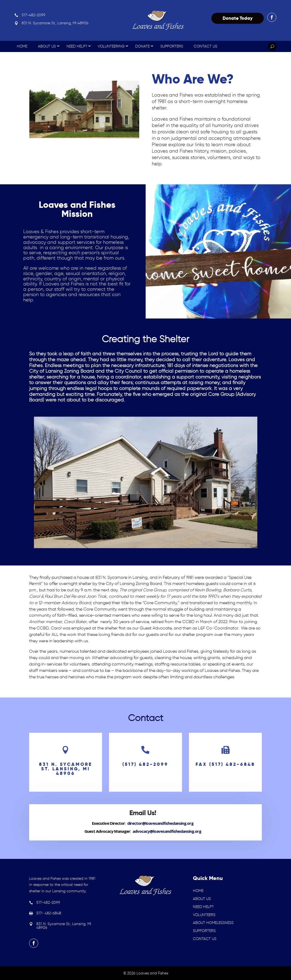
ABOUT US (202, 899)
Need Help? (77, 46)
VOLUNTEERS (204, 915)
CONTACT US (205, 939)
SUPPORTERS (204, 931)
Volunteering (111, 46)
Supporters (172, 46)
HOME (198, 891)
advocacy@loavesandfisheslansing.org (167, 831)
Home (22, 46)
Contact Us (205, 46)
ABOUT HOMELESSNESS (213, 923)
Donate (142, 46)
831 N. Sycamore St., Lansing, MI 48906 (55, 23)
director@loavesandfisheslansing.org (160, 823)
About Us (47, 46)
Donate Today (238, 18)
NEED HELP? (203, 907)
